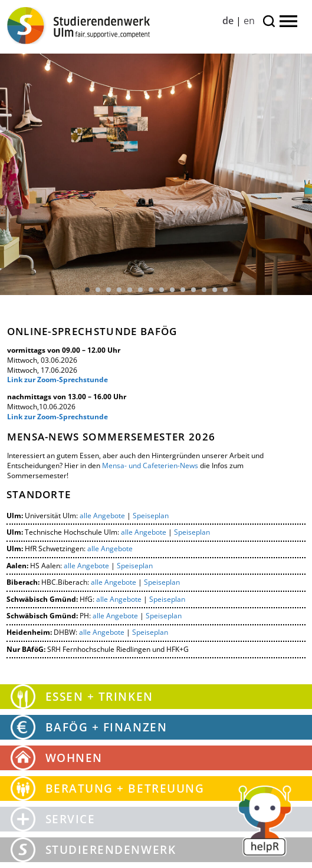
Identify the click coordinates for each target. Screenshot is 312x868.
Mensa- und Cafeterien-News (150, 466)
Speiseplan (151, 516)
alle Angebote (102, 516)
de (228, 21)
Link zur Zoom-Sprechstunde (58, 380)
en (249, 21)
